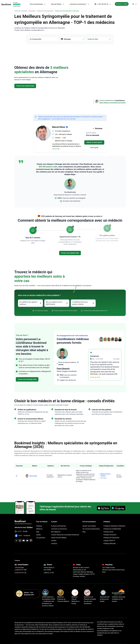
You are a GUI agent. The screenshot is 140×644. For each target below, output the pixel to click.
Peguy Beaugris (63, 368)
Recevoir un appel (122, 4)
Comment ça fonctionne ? (80, 4)
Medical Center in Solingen (64, 141)
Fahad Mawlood (120, 100)
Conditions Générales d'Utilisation (114, 526)
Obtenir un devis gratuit (94, 142)
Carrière (54, 541)
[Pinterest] (31, 540)
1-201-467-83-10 (103, 4)
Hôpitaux (39, 526)
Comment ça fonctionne (59, 529)
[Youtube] (24, 540)
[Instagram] (20, 540)
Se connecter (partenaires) (91, 529)
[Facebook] (16, 540)
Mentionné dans (24, 527)
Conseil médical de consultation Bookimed (65, 535)
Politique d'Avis (108, 532)
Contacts (54, 544)
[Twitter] (27, 540)
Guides (38, 535)
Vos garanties (41, 538)
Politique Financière (110, 535)
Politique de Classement (111, 538)
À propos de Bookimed (58, 526)
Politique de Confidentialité (112, 529)
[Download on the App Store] (104, 508)
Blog (38, 532)
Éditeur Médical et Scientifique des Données (113, 103)
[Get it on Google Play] (118, 508)
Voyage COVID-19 (109, 541)
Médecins (39, 529)
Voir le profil (94, 148)
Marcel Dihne (33, 476)
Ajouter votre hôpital (89, 526)
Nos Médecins (56, 532)
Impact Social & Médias (59, 538)
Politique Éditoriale (110, 544)
